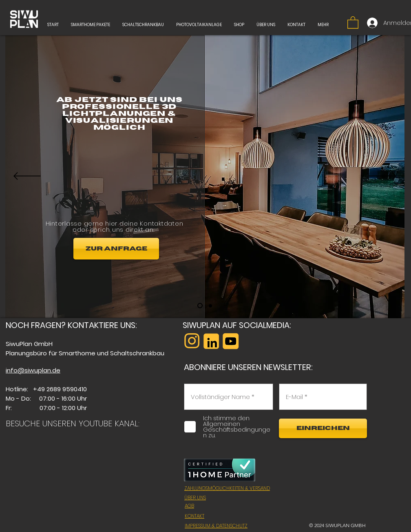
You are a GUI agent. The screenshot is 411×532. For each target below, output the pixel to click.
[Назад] (27, 177)
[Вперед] (383, 177)
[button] (353, 22)
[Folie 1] (200, 306)
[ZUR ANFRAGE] (116, 249)
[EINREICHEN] (323, 428)
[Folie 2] (210, 306)
